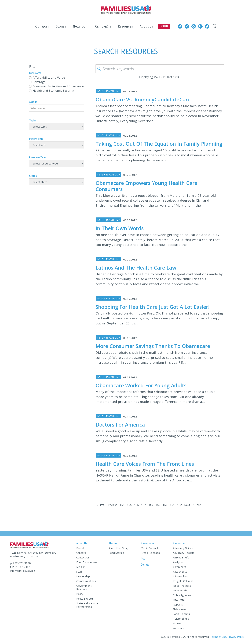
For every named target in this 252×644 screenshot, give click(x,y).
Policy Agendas (182, 595)
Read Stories (116, 553)
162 (179, 505)
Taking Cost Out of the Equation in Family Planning (159, 144)
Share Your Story (119, 548)
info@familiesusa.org (23, 571)
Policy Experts (85, 599)
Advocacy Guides (183, 548)
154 (122, 505)
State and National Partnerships (87, 605)
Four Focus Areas (87, 562)
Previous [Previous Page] (112, 505)
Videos (177, 623)
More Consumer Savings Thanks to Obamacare (153, 346)
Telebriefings (181, 619)
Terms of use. (218, 637)
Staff (79, 572)
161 (172, 505)
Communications (86, 581)
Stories (113, 543)
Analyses (178, 562)
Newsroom (147, 543)
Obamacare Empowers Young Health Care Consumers (146, 186)
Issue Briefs (180, 590)
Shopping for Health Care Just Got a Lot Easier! (153, 307)
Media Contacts (150, 548)
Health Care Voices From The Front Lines (145, 464)
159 (158, 505)
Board (80, 548)
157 (144, 505)
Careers (81, 553)
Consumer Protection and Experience (58, 86)
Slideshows (180, 609)
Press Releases (150, 553)
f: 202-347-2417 (20, 567)
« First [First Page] (101, 505)
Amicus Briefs (181, 557)
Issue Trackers (182, 586)
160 (165, 505)
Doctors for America (120, 425)
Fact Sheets (180, 572)
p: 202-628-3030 (20, 563)
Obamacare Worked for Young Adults (141, 385)
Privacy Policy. (236, 637)
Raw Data (179, 600)
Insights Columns (183, 581)
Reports (178, 604)
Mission (81, 567)
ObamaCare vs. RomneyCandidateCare (143, 99)
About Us (82, 543)
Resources (179, 543)
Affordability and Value (49, 77)
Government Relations (84, 587)
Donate (145, 565)
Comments (179, 567)
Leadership (83, 576)
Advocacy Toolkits (184, 553)
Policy (80, 594)
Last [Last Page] (198, 505)
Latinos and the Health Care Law (136, 268)
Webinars (179, 628)
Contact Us (83, 557)
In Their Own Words (120, 228)
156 (136, 505)
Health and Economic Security (53, 91)
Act (143, 559)
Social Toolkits (181, 614)
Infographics (180, 576)
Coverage (39, 82)
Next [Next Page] (187, 505)
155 (129, 505)
